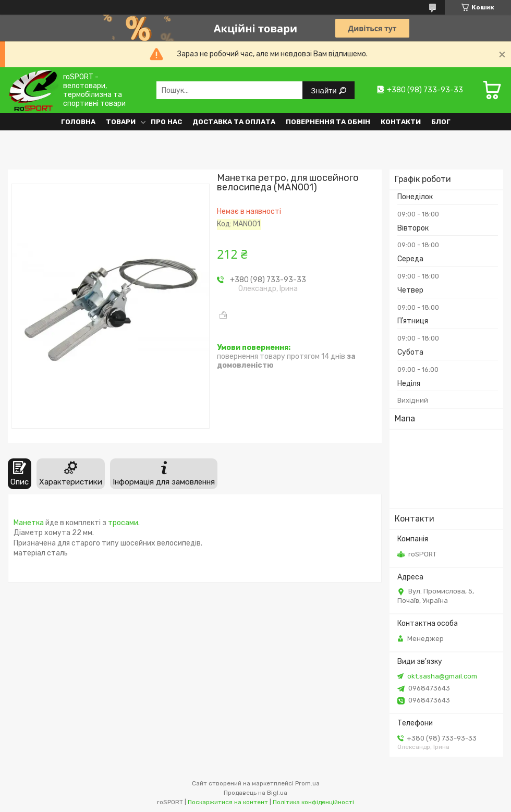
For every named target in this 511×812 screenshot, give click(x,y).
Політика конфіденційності (313, 802)
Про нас (166, 122)
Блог (441, 122)
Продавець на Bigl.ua (256, 793)
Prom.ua (307, 783)
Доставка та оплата (234, 122)
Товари (121, 122)
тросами (123, 523)
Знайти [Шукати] (325, 90)
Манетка (29, 523)
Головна (78, 122)
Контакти (401, 122)
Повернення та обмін (328, 122)
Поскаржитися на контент (228, 802)
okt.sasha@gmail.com (442, 676)
